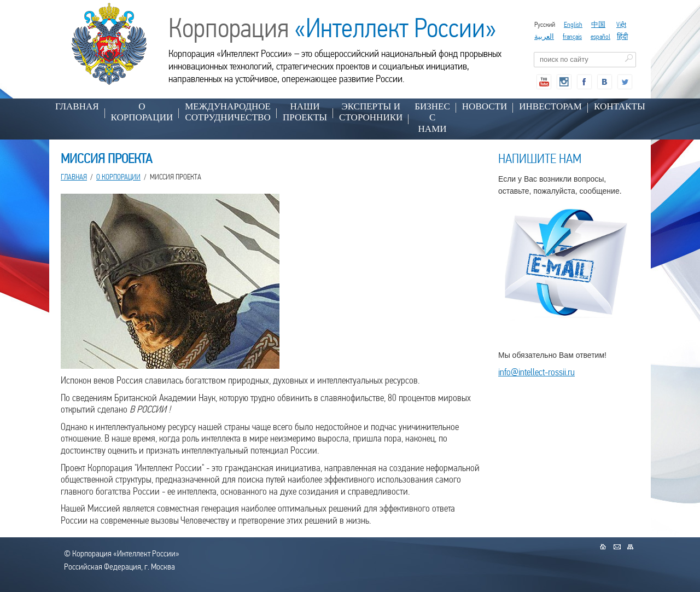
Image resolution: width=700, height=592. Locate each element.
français (572, 36)
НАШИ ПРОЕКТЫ (305, 112)
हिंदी (622, 36)
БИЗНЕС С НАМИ (432, 118)
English (573, 24)
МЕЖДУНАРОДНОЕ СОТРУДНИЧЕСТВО (228, 112)
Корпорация (332, 28)
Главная (77, 106)
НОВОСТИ (485, 106)
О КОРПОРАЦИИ (142, 112)
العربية (544, 36)
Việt (621, 24)
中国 (598, 24)
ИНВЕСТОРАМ (550, 106)
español (600, 36)
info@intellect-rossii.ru (536, 372)
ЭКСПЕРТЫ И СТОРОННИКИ (371, 112)
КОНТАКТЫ (620, 106)
